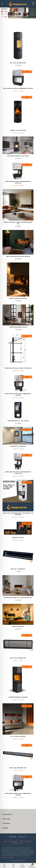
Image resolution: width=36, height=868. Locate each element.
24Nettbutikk (22, 861)
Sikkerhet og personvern (25, 841)
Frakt (6, 841)
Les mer (22, 856)
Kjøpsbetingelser (13, 841)
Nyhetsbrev (16, 843)
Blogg (22, 843)
